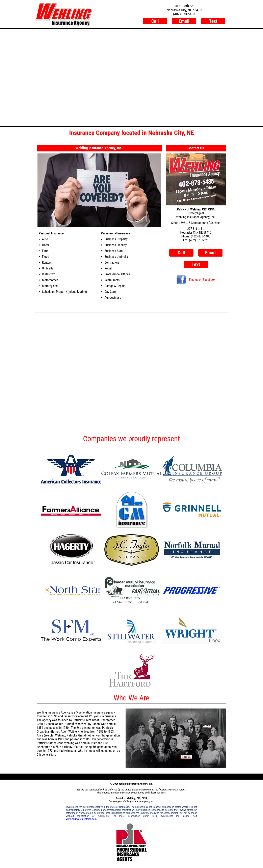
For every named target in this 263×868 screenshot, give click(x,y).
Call (155, 21)
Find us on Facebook (196, 280)
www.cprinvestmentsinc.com (81, 819)
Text (213, 21)
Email (184, 21)
